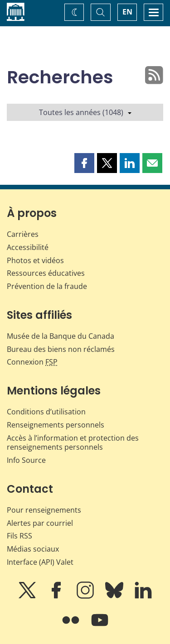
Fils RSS (19, 536)
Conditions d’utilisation (46, 412)
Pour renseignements (44, 510)
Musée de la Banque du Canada (61, 336)
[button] (84, 163)
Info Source (26, 460)
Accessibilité (28, 247)
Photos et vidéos (35, 260)
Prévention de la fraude (47, 286)
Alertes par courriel (40, 523)
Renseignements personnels (56, 425)
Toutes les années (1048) (85, 112)
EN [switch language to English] (127, 12)
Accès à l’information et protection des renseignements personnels (73, 443)
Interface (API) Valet (40, 562)
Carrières (23, 234)
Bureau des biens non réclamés (61, 349)
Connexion (32, 362)
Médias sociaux (33, 549)
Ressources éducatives (46, 273)
